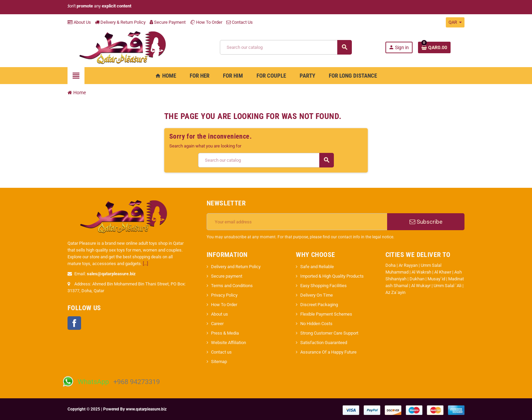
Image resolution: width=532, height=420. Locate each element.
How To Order (206, 22)
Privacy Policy (224, 295)
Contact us (221, 352)
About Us (79, 22)
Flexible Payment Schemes (326, 314)
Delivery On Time (317, 295)
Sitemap (219, 362)
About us (220, 314)
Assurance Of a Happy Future (328, 352)
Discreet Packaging (319, 305)
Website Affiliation (229, 343)
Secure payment (227, 276)
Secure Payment (168, 22)
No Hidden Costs (316, 324)
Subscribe (426, 222)
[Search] (286, 47)
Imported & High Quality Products (332, 276)
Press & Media (225, 333)
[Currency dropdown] (455, 22)
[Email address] (297, 222)
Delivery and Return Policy (236, 267)
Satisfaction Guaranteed (324, 343)
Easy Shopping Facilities (324, 286)
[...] (145, 264)
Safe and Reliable (317, 267)
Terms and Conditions (232, 286)
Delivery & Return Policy (120, 22)
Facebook (74, 323)
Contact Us (240, 22)
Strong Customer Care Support (329, 333)
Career (217, 324)
